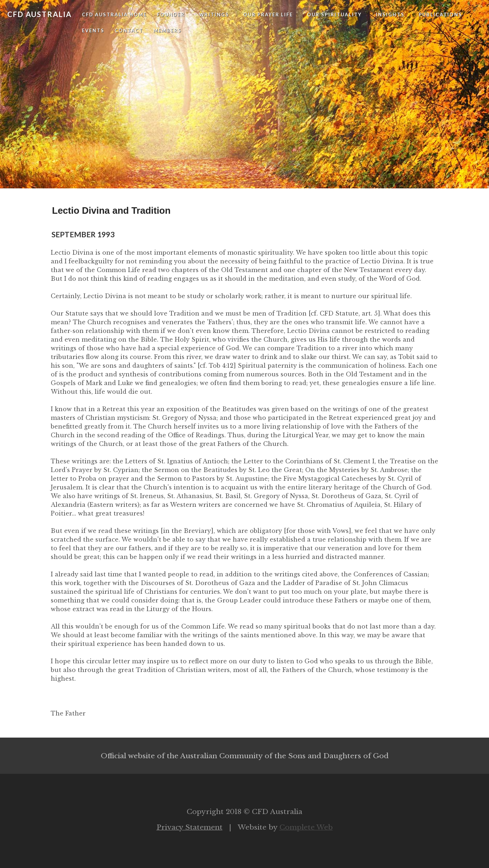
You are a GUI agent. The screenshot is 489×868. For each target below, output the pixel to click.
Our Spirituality (334, 14)
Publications (440, 14)
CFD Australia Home (114, 14)
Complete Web (306, 827)
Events (93, 30)
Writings (214, 14)
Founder (171, 14)
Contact (129, 30)
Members (167, 30)
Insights (390, 14)
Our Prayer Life (268, 14)
